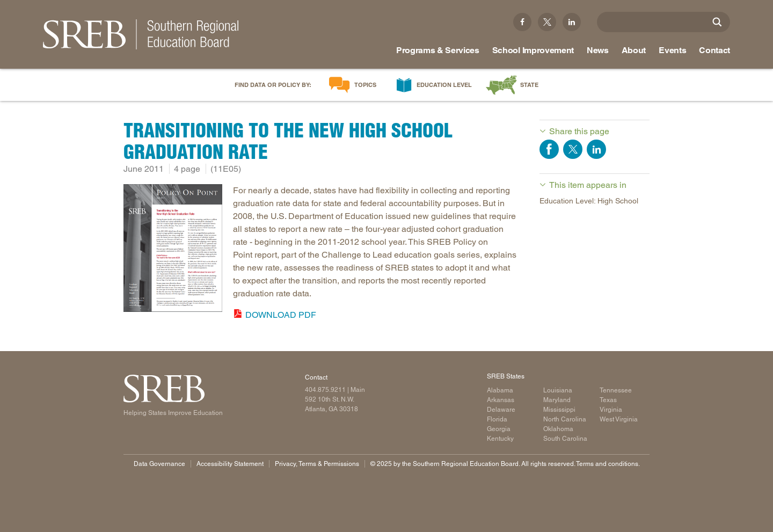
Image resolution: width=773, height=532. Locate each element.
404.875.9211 (325, 390)
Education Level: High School (589, 201)
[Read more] (173, 250)
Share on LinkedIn (596, 149)
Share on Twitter (573, 149)
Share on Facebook (549, 149)
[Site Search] (717, 22)
